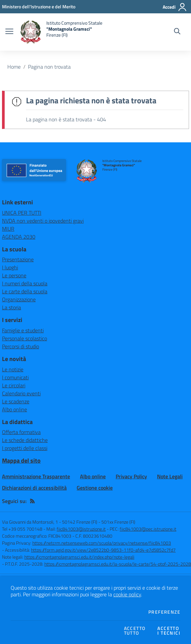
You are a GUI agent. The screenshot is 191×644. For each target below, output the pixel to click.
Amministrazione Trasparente (36, 476)
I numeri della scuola (25, 283)
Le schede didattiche (25, 440)
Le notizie (13, 369)
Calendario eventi (21, 393)
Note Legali (170, 476)
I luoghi (10, 267)
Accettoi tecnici (169, 631)
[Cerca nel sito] (177, 32)
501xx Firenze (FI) (118, 522)
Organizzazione (19, 299)
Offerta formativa (21, 432)
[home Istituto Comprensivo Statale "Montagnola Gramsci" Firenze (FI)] (61, 32)
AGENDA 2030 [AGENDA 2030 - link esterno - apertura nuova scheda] (19, 237)
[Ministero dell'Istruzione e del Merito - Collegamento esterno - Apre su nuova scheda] (39, 6)
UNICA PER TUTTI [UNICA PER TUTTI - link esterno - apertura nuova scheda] (22, 213)
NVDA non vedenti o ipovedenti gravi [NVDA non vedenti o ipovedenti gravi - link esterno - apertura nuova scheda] (43, 221)
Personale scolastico (24, 338)
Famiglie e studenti (23, 330)
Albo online (14, 409)
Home (14, 67)
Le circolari (14, 385)
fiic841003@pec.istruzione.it (148, 529)
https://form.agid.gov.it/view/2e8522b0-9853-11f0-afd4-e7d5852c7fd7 (103, 550)
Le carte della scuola (25, 291)
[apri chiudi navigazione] (9, 32)
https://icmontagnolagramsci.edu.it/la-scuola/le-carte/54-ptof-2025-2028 (118, 564)
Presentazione (18, 259)
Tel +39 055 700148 (22, 529)
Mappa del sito (21, 460)
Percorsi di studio (20, 346)
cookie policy (127, 594)
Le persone (14, 275)
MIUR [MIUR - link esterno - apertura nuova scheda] (8, 229)
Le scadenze (16, 401)
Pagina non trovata (49, 67)
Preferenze (164, 612)
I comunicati (15, 377)
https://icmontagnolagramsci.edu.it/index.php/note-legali (79, 557)
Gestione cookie (95, 488)
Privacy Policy (131, 476)
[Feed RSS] (32, 501)
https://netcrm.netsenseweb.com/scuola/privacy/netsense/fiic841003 (102, 543)
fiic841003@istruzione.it (81, 529)
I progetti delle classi (25, 448)
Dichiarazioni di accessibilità (34, 488)
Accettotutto (135, 631)
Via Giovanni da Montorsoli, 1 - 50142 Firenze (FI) (50, 522)
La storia (11, 307)
